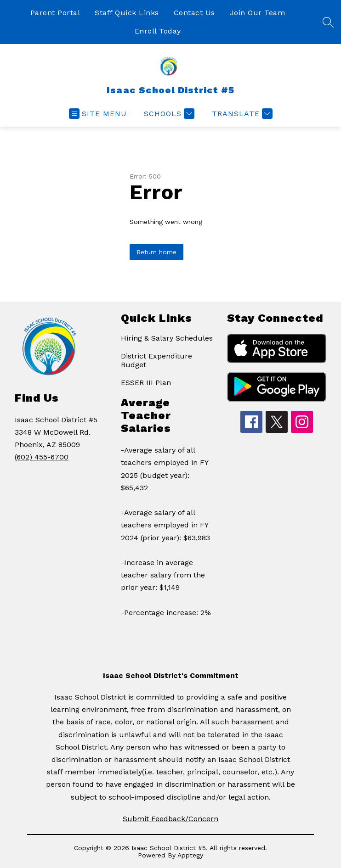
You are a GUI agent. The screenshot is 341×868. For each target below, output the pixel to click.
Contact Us (194, 13)
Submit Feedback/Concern (170, 819)
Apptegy (190, 855)
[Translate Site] (241, 114)
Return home (156, 252)
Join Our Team (258, 13)
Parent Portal (55, 13)
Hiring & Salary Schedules (167, 338)
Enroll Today (158, 31)
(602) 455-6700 (42, 457)
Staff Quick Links (127, 13)
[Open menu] (98, 114)
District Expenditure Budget (156, 360)
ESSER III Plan (146, 383)
